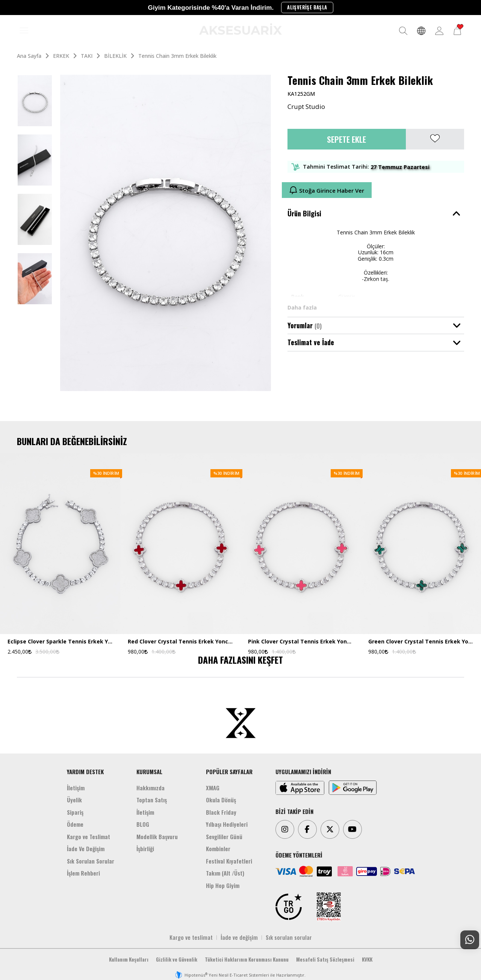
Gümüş (347, 297)
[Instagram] (285, 829)
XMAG (213, 788)
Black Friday (221, 812)
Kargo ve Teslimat (88, 837)
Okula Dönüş (221, 800)
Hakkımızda (151, 788)
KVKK (367, 959)
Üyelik (74, 800)
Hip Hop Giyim (223, 885)
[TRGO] (289, 907)
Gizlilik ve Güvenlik (177, 959)
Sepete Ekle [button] (346, 139)
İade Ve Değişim (86, 849)
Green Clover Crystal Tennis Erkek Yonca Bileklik (421, 642)
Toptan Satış (152, 800)
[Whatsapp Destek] (470, 940)
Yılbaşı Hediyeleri (227, 824)
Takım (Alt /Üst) (225, 873)
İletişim (76, 788)
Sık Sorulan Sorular (91, 861)
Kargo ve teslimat (191, 937)
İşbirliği (145, 849)
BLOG (143, 824)
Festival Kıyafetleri (229, 861)
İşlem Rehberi (83, 873)
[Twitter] (330, 829)
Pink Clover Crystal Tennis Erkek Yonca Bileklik (301, 642)
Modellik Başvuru (157, 837)
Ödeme (75, 824)
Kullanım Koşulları (129, 959)
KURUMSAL (149, 772)
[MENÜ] (24, 31)
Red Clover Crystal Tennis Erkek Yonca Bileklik (180, 642)
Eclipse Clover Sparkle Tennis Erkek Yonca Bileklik (60, 642)
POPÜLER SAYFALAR (229, 772)
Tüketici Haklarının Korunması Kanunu (247, 959)
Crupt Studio (306, 107)
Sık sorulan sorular (289, 937)
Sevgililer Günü (224, 837)
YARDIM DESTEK (85, 772)
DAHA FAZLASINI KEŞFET (240, 660)
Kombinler (218, 849)
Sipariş (75, 812)
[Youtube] (352, 829)
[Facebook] (307, 829)
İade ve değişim (239, 937)
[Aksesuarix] (240, 29)
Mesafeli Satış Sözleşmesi (325, 959)
